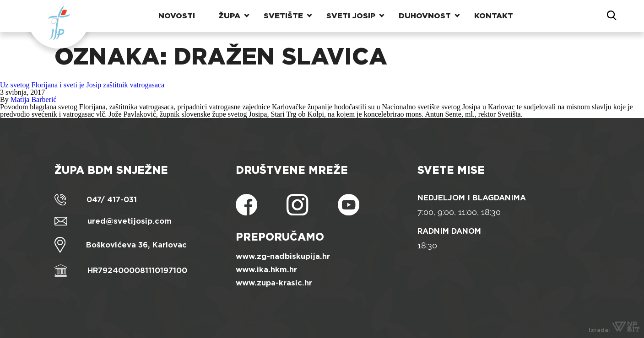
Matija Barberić (34, 99)
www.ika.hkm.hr (266, 270)
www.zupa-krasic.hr (274, 283)
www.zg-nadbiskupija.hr (283, 256)
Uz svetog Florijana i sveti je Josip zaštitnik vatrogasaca (82, 85)
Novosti (177, 16)
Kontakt (494, 16)
